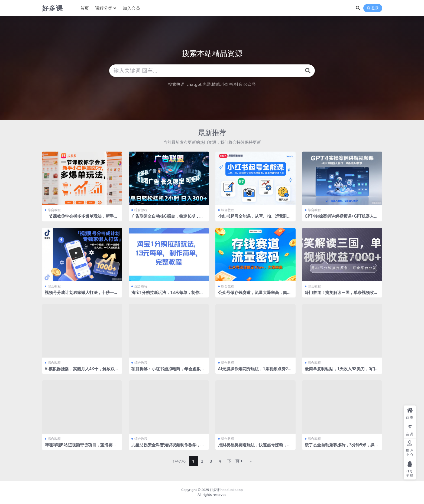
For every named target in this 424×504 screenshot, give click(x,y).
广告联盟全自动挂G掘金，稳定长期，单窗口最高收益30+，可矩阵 (167, 218)
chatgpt (194, 84)
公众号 (250, 84)
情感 (216, 84)
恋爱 (207, 84)
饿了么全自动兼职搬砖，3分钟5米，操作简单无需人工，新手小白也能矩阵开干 (342, 447)
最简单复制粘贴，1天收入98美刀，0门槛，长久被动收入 (340, 371)
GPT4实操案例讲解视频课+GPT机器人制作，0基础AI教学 (341, 218)
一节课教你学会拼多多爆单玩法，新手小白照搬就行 (81, 218)
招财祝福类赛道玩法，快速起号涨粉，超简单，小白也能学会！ (255, 447)
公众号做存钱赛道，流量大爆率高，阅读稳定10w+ (255, 295)
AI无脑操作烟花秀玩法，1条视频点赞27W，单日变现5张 (254, 371)
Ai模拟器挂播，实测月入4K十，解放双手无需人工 (82, 371)
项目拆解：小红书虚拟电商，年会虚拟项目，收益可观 (168, 371)
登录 (373, 8)
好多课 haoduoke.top (226, 490)
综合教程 (54, 210)
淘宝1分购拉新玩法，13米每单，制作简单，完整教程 (167, 295)
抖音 (238, 84)
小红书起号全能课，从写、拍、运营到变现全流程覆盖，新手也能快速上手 (255, 218)
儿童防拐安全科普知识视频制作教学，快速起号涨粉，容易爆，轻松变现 (168, 447)
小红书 (227, 84)
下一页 (235, 461)
